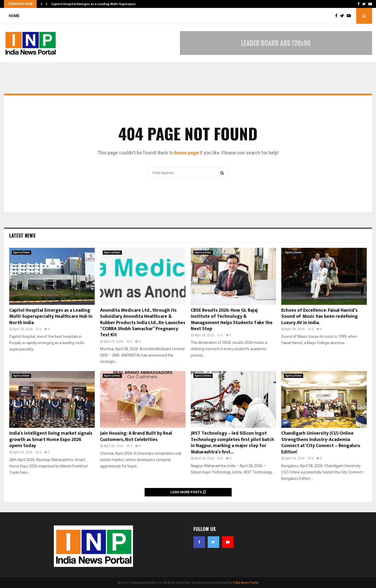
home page (187, 153)
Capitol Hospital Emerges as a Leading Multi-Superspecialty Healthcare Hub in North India (51, 317)
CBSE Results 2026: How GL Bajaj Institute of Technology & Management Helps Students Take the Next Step (232, 320)
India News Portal (246, 583)
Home (14, 16)
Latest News (22, 235)
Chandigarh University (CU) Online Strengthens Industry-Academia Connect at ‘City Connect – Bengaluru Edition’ (321, 443)
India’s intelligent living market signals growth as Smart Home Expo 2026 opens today (51, 440)
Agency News (22, 252)
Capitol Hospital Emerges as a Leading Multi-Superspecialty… (98, 4)
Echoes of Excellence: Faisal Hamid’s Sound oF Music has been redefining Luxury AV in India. (320, 317)
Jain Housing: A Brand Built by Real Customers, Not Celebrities (136, 436)
